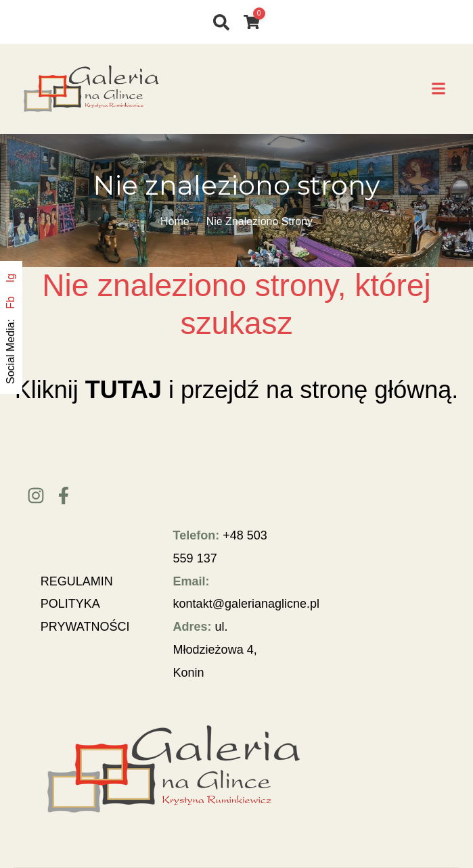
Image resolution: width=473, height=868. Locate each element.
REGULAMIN (77, 581)
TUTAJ (123, 390)
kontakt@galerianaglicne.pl (246, 604)
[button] (438, 89)
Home (175, 221)
